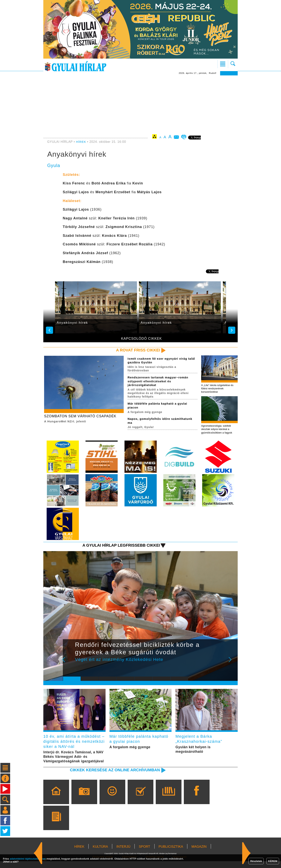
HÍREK (81, 142)
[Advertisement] (140, 105)
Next (232, 663)
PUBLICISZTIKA (171, 853)
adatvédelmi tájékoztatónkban (28, 859)
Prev (69, 663)
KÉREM (273, 861)
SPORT (144, 853)
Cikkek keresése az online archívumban (113, 777)
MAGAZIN (199, 853)
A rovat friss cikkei (137, 350)
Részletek (256, 861)
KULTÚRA (100, 853)
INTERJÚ (123, 853)
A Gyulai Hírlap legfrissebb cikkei (120, 546)
